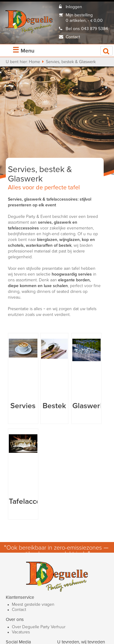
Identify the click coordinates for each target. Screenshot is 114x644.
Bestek (54, 406)
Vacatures (21, 632)
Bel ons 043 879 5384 (87, 29)
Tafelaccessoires (37, 502)
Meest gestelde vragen (33, 605)
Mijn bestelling (79, 15)
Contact (73, 37)
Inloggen (74, 7)
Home (35, 62)
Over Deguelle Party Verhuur (39, 627)
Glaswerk (88, 406)
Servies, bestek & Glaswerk (71, 62)
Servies (23, 406)
